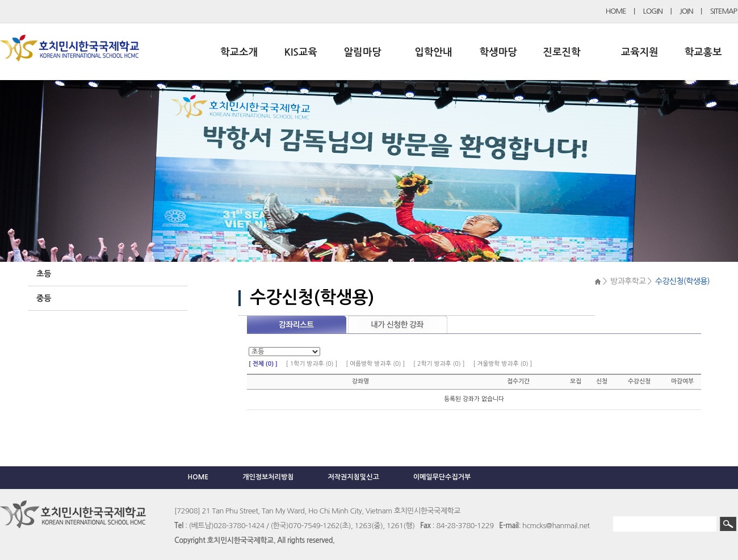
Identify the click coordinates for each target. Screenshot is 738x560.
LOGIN (653, 11)
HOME (616, 11)
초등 (44, 274)
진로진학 (561, 52)
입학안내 (434, 52)
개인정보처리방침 (268, 477)
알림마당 (363, 52)
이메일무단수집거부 (442, 477)
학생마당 (498, 52)
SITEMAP (724, 11)
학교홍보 (703, 52)
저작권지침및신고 (353, 477)
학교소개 (239, 52)
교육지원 (640, 52)
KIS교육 (301, 52)
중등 (44, 298)
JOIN (686, 11)
